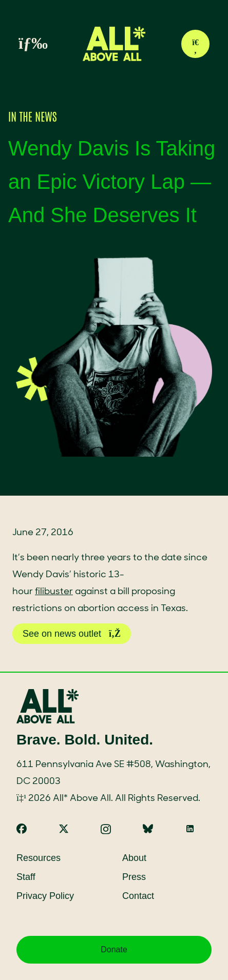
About (134, 858)
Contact (138, 896)
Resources (39, 858)
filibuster (54, 592)
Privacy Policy (45, 896)
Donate (114, 949)
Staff (26, 877)
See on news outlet (72, 634)
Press (134, 877)
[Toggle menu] (22, 44)
